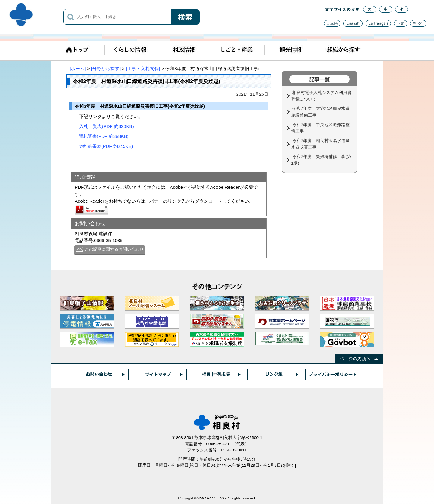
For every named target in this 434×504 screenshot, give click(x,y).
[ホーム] (78, 68)
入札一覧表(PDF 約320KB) (106, 126)
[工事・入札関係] (143, 68)
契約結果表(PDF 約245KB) (106, 146)
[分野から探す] (106, 68)
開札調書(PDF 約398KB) (104, 136)
